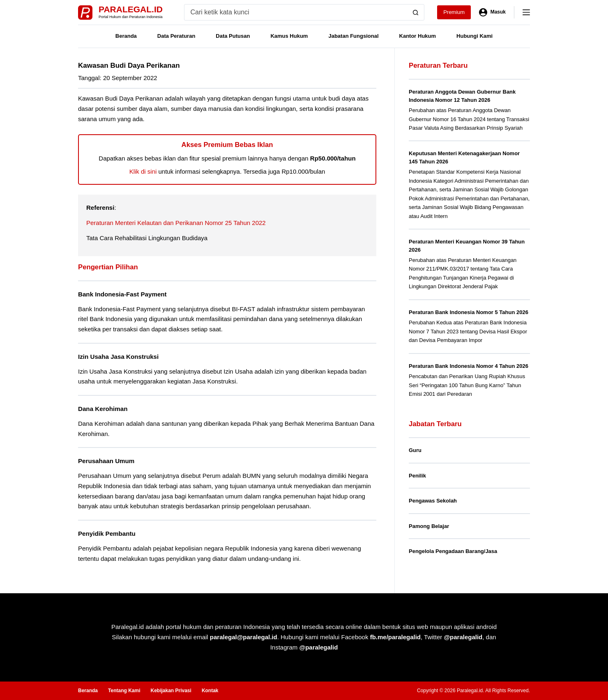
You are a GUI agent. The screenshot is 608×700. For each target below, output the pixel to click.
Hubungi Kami (474, 36)
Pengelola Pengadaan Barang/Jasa (453, 551)
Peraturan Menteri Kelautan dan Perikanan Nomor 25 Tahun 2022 (176, 223)
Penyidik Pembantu (108, 534)
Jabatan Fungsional (353, 36)
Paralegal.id (131, 9)
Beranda (126, 36)
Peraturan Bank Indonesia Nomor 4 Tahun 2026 (469, 366)
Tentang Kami (124, 690)
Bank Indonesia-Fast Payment (124, 294)
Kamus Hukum (289, 36)
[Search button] (416, 12)
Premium (454, 12)
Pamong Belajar (429, 526)
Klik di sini (143, 171)
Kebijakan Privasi (171, 690)
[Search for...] (296, 12)
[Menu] (526, 12)
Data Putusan (233, 36)
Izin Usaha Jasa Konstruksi (120, 357)
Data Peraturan (176, 36)
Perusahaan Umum (107, 461)
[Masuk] (492, 12)
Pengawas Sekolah (433, 501)
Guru (415, 450)
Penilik (417, 476)
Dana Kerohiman (104, 409)
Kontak (210, 690)
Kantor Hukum (418, 36)
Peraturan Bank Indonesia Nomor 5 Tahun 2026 (469, 312)
